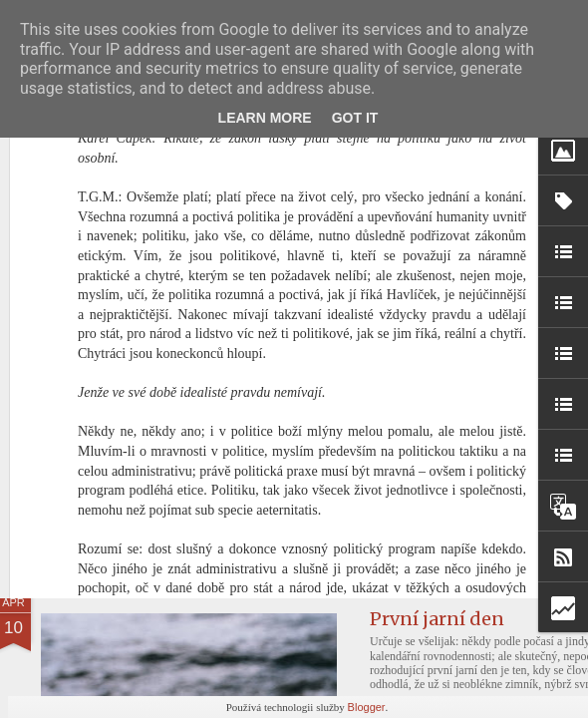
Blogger (367, 707)
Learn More (265, 118)
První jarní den (437, 619)
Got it (355, 118)
